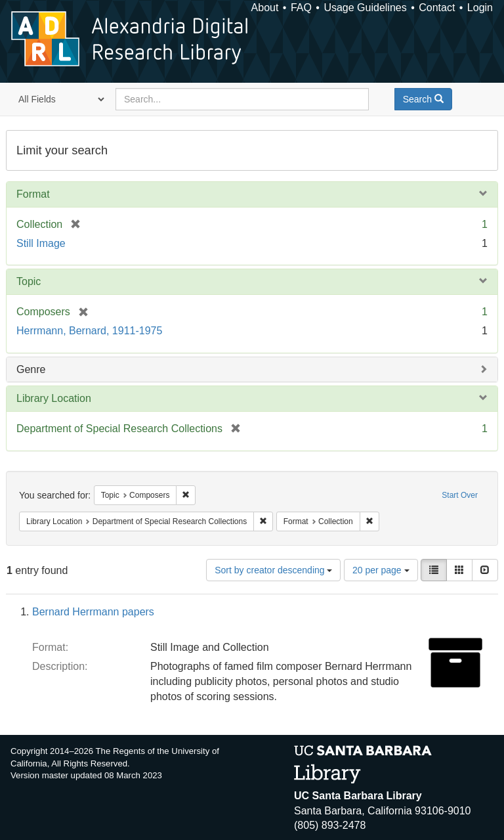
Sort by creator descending (273, 570)
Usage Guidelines (365, 8)
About (265, 8)
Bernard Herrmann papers (93, 612)
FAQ (301, 8)
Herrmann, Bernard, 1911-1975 (89, 331)
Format (33, 194)
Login (480, 8)
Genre (31, 369)
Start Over (460, 495)
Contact (437, 8)
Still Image (41, 243)
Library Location (54, 398)
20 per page (381, 570)
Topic (29, 281)
